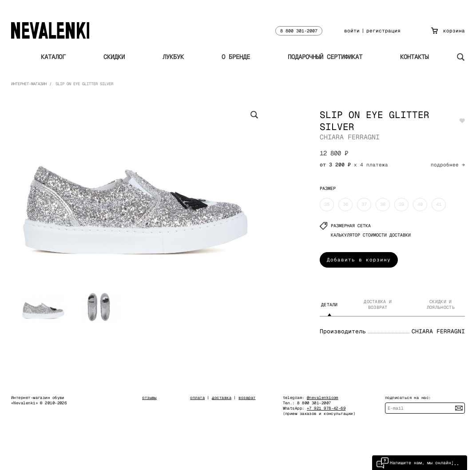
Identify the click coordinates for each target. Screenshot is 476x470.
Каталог (53, 57)
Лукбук (173, 57)
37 (364, 204)
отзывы (149, 398)
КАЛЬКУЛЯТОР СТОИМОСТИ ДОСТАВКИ (371, 235)
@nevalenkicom (323, 398)
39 (401, 204)
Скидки (114, 57)
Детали (329, 305)
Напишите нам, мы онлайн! (415, 463)
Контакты (414, 57)
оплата (197, 398)
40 (420, 204)
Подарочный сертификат (325, 57)
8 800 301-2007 (299, 31)
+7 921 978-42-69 (326, 408)
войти (352, 31)
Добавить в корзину (359, 260)
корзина (448, 31)
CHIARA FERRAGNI (350, 137)
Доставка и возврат (378, 304)
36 (345, 204)
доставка (222, 398)
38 (383, 204)
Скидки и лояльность (441, 304)
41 (439, 204)
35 (327, 204)
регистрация (383, 31)
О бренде (236, 57)
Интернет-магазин (29, 84)
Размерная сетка (345, 226)
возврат (247, 398)
